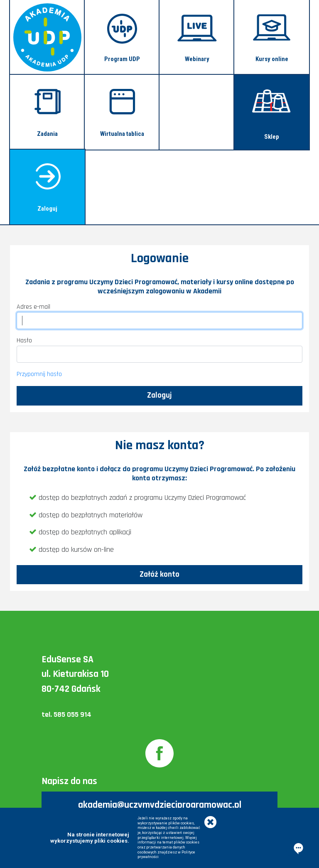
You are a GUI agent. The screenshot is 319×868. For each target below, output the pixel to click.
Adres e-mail (33, 307)
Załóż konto (159, 574)
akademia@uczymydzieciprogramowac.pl (160, 805)
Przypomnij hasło (39, 374)
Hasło (24, 341)
